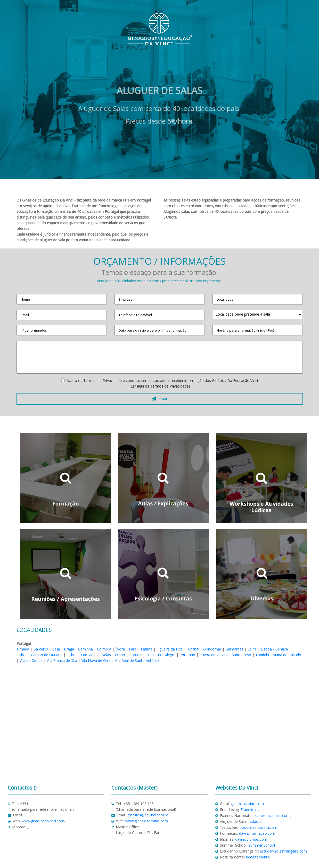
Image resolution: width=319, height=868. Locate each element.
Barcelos (41, 649)
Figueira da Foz (169, 649)
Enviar (159, 399)
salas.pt (256, 821)
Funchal (193, 649)
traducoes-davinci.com (258, 827)
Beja (56, 649)
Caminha (85, 649)
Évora (120, 649)
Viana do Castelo (287, 655)
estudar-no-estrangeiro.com (283, 851)
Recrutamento (258, 857)
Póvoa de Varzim (214, 655)
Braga (69, 649)
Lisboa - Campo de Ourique (39, 655)
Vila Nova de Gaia (96, 660)
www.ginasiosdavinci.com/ (44, 821)
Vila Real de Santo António (137, 660)
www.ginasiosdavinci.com (147, 821)
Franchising (250, 810)
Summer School (262, 845)
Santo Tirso (242, 655)
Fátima (147, 649)
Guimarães (234, 649)
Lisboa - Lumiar (80, 655)
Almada (23, 649)
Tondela (262, 655)
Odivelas (104, 655)
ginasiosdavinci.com (247, 804)
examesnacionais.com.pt (273, 815)
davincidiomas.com (251, 839)
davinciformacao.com (257, 833)
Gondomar (212, 649)
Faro (133, 649)
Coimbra (104, 649)
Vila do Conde (31, 660)
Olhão (120, 655)
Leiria (252, 649)
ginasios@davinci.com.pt (148, 815)
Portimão (187, 655)
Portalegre (167, 655)
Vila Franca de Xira (62, 660)
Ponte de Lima (141, 655)
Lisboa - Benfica (274, 649)
